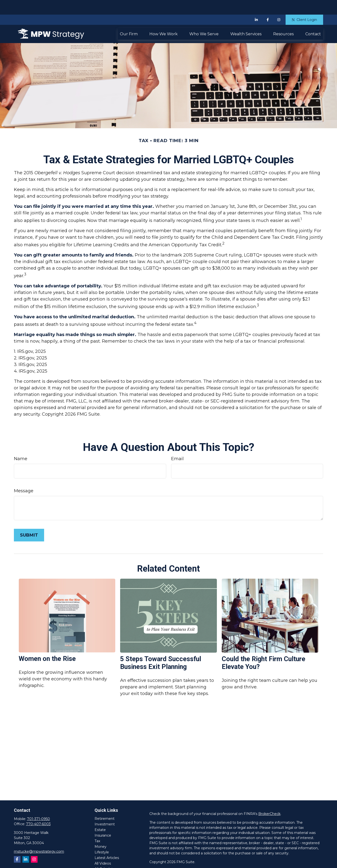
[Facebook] (268, 5)
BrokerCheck (269, 799)
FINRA (212, 861)
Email (177, 444)
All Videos (103, 849)
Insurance (103, 821)
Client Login (304, 5)
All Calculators (106, 854)
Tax (97, 826)
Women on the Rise (47, 644)
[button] (129, 19)
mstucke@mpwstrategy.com (39, 837)
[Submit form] (29, 521)
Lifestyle (102, 838)
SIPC (224, 861)
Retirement (105, 804)
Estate (100, 815)
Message (24, 476)
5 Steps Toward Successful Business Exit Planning (161, 648)
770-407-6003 (38, 809)
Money (101, 832)
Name (21, 444)
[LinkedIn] (256, 5)
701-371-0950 (39, 804)
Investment (105, 810)
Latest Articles (107, 843)
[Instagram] (34, 845)
